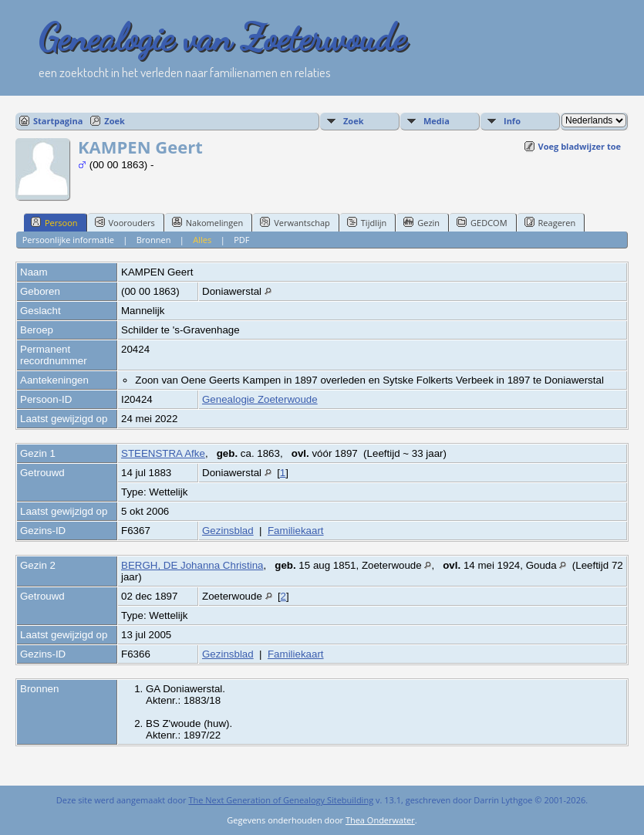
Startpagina (58, 121)
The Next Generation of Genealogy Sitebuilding (281, 800)
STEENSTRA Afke (163, 453)
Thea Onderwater (380, 820)
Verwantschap (295, 222)
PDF (241, 240)
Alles (202, 240)
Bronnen (154, 240)
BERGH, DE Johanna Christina (192, 565)
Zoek (115, 121)
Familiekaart (296, 531)
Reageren (550, 222)
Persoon (54, 222)
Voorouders (125, 222)
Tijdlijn (367, 222)
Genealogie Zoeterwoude (260, 399)
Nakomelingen (207, 222)
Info (512, 121)
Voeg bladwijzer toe (580, 146)
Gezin (421, 222)
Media (437, 121)
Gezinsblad (228, 531)
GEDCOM (482, 222)
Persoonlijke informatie (68, 240)
